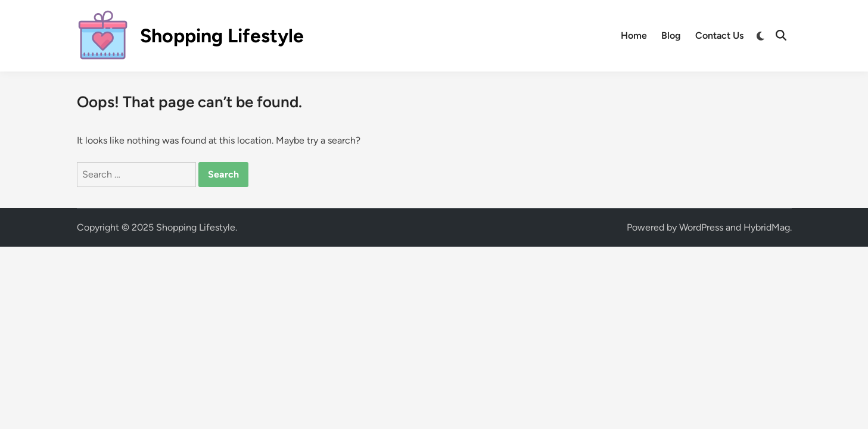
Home (634, 35)
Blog (671, 35)
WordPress (701, 227)
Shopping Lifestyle (222, 36)
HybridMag (767, 227)
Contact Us (719, 35)
